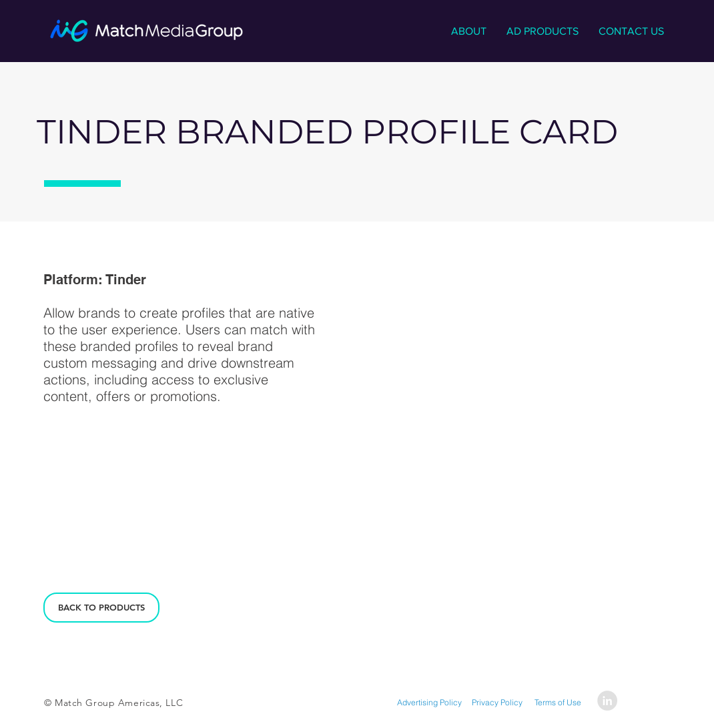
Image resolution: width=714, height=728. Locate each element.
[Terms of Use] (558, 703)
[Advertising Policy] (429, 703)
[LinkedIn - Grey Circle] (607, 701)
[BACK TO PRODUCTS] (101, 608)
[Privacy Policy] (497, 703)
